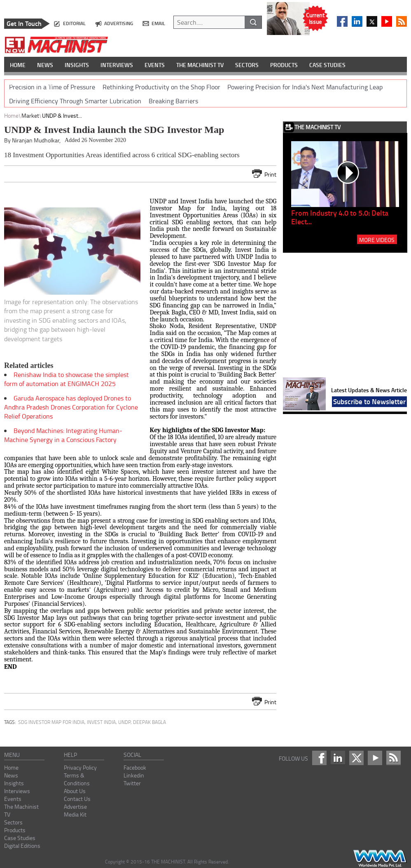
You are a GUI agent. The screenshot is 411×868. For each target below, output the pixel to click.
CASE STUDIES (327, 65)
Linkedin (134, 775)
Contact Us (77, 799)
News (11, 775)
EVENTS (155, 65)
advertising (119, 23)
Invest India (101, 722)
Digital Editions (22, 846)
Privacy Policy (80, 767)
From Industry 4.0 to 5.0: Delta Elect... (340, 217)
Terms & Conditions (77, 779)
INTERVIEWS (117, 65)
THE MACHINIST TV (200, 65)
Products (15, 830)
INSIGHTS (77, 65)
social (132, 755)
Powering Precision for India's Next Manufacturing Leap (305, 87)
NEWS (45, 65)
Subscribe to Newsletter (369, 401)
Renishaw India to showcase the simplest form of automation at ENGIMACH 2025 (67, 379)
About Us (75, 791)
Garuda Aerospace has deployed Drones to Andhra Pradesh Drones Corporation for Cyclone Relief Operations (71, 407)
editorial (74, 23)
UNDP (124, 722)
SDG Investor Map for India (51, 722)
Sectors (13, 822)
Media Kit (75, 814)
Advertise (75, 806)
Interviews (17, 791)
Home (11, 115)
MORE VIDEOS (377, 240)
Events (13, 799)
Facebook (135, 767)
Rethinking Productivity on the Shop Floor (161, 87)
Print (270, 174)
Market (30, 115)
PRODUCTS (284, 65)
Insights (14, 783)
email (158, 23)
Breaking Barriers (173, 101)
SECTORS (247, 65)
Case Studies (20, 838)
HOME (18, 65)
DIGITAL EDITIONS (32, 83)
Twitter (132, 783)
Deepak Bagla (149, 722)
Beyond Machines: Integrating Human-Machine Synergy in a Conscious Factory (63, 435)
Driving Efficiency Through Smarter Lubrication (75, 101)
